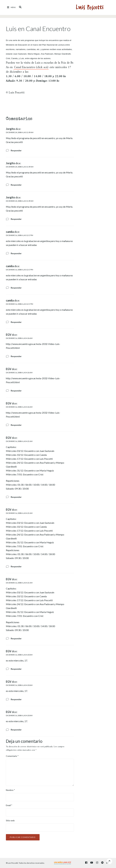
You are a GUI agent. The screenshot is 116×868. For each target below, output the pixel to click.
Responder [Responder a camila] (16, 253)
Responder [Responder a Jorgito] (16, 150)
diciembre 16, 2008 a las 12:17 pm (19, 235)
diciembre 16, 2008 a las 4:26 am (19, 338)
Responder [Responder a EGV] (16, 356)
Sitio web (10, 820)
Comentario (12, 756)
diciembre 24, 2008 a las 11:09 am (20, 132)
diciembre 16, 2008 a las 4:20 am (19, 655)
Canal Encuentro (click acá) (31, 68)
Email (9, 805)
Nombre (10, 790)
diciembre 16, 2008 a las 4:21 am (19, 441)
